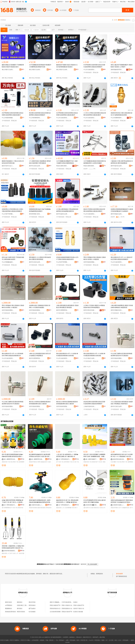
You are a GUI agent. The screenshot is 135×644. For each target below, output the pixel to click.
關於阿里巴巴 (87, 637)
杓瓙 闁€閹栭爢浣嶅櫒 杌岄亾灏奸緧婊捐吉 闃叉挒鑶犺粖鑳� (94, 501)
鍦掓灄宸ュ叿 (60, 508)
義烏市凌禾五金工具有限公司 (8, 166)
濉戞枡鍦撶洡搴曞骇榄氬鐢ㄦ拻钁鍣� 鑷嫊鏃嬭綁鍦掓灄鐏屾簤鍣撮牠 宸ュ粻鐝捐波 (40, 501)
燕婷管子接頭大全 (79, 608)
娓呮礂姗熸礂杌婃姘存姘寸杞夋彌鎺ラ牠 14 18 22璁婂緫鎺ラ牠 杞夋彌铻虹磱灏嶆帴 (122, 456)
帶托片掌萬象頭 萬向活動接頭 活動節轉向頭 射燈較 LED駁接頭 (95, 258)
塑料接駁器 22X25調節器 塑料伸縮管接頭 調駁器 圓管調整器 (40, 258)
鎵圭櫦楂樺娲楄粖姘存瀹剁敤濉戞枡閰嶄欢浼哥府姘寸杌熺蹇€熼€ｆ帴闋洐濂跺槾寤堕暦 (40, 456)
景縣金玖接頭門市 (67, 612)
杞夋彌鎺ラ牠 (115, 462)
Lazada (67, 642)
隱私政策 (79, 637)
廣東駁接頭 (99, 574)
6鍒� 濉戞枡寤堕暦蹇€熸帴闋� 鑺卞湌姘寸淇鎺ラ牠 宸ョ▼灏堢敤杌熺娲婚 (13, 501)
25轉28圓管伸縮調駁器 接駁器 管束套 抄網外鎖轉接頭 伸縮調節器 (122, 306)
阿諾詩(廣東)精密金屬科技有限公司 (62, 166)
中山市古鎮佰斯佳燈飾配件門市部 (90, 70)
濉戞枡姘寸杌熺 (97, 462)
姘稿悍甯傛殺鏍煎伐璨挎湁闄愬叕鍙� (10, 551)
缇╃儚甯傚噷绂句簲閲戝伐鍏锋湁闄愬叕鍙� (65, 459)
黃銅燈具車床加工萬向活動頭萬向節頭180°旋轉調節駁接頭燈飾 (121, 114)
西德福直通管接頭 (10, 612)
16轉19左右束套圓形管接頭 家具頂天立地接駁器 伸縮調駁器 (40, 355)
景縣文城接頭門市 (55, 605)
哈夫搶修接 (32, 612)
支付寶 (111, 640)
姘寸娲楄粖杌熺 (124, 508)
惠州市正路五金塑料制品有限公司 (35, 166)
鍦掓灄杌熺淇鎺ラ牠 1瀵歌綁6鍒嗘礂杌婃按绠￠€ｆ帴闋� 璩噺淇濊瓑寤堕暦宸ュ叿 (67, 501)
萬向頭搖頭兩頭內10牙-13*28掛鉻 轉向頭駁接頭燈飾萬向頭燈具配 (67, 355)
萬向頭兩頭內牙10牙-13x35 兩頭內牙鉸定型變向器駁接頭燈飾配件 (122, 258)
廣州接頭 (20, 608)
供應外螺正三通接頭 (23, 605)
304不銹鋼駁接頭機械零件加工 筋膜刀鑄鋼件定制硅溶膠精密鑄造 (67, 162)
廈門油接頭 (32, 608)
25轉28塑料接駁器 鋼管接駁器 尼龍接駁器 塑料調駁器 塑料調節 (67, 306)
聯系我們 (95, 637)
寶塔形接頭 (32, 605)
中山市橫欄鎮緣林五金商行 (8, 262)
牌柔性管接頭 (21, 612)
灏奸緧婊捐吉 (95, 508)
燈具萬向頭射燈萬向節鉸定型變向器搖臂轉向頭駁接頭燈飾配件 (40, 114)
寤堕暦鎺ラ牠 (68, 462)
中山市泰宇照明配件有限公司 (8, 214)
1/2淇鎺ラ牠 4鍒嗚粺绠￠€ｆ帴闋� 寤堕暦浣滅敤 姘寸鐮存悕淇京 (67, 455)
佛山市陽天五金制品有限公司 (8, 70)
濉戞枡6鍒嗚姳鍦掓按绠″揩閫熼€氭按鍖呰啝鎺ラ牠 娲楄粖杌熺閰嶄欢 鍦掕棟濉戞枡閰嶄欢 (122, 501)
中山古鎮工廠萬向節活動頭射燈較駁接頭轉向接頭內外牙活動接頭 (121, 355)
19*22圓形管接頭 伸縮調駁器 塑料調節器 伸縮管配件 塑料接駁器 (40, 162)
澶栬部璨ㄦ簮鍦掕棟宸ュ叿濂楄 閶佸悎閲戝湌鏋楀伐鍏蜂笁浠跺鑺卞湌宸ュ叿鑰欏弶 (13, 547)
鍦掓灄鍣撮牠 (42, 508)
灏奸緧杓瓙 (87, 508)
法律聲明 (65, 637)
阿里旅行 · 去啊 (64, 640)
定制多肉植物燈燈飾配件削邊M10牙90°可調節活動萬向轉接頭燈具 (67, 258)
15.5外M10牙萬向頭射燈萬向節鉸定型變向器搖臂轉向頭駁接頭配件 (95, 114)
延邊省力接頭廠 (78, 612)
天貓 (47, 640)
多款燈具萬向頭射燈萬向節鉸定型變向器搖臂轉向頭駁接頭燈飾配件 (94, 403)
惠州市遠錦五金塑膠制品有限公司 (62, 214)
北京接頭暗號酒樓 (55, 612)
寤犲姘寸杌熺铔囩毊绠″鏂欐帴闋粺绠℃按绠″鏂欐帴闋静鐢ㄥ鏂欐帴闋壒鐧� (95, 456)
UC (107, 640)
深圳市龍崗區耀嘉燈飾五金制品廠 (90, 262)
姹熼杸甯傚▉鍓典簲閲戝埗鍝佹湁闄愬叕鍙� (92, 505)
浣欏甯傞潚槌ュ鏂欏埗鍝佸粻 (37, 505)
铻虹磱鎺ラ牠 (14, 462)
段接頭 (75, 602)
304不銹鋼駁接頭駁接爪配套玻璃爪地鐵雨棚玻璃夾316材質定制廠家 (95, 162)
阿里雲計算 (84, 640)
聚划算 (51, 640)
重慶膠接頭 (8, 608)
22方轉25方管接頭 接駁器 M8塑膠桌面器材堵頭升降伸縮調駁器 (94, 306)
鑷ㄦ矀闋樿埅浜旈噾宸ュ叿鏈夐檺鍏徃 (10, 459)
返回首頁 (83, 564)
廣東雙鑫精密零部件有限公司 (117, 70)
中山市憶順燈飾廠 (7, 118)
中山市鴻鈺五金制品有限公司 (90, 358)
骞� (22, 459)
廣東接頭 (20, 602)
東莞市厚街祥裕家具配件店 (90, 310)
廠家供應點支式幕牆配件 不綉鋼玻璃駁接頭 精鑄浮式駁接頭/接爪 (13, 66)
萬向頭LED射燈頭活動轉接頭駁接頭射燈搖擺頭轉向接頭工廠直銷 (40, 403)
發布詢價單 (119, 574)
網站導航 (102, 637)
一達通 (132, 640)
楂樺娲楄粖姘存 (43, 462)
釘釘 (120, 640)
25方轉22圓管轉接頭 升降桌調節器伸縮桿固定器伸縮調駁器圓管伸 (67, 210)
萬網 (103, 640)
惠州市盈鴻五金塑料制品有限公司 (117, 166)
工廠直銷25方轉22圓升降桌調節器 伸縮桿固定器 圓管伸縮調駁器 (122, 162)
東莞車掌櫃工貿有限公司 (35, 214)
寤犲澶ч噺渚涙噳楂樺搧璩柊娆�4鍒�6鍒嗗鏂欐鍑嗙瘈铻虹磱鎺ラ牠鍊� (13, 456)
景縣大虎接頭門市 (79, 605)
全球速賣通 (35, 640)
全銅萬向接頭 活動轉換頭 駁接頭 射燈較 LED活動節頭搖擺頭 (40, 306)
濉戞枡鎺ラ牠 (6, 462)
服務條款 (72, 637)
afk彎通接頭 (9, 605)
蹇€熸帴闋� (6, 508)
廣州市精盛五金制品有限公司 (117, 214)
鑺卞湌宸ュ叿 (14, 553)
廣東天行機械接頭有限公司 (58, 602)
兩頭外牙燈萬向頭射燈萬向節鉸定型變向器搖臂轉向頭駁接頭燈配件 (94, 210)
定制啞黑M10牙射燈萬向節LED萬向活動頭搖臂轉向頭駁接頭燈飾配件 (12, 210)
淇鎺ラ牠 (76, 462)
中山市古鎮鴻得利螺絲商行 (117, 262)
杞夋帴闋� (68, 508)
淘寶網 (42, 640)
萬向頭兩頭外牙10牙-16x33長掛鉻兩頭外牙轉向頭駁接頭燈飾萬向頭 (12, 355)
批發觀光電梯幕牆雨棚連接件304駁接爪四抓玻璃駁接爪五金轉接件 (122, 210)
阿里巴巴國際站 (15, 640)
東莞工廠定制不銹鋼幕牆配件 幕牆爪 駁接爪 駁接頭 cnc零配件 (122, 66)
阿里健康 (125, 640)
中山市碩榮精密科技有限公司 (117, 118)
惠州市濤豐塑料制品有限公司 (62, 310)
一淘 (56, 640)
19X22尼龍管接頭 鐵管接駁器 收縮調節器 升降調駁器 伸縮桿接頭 (122, 403)
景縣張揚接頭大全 (67, 608)
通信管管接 (32, 602)
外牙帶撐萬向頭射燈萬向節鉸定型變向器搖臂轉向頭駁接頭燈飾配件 (94, 66)
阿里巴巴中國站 (25, 640)
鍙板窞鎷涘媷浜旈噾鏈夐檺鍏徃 (119, 459)
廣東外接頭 (8, 602)
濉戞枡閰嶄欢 (33, 462)
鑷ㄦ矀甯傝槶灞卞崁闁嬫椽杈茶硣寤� (92, 459)
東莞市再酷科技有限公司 (117, 310)
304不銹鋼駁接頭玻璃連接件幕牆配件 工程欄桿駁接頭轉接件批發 (40, 66)
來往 (116, 640)
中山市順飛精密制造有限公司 (35, 118)
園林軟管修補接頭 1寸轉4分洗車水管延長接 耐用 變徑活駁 (13, 162)
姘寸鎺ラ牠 (60, 462)
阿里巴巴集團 (4, 640)
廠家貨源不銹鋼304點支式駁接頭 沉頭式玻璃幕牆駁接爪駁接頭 (67, 66)
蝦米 (78, 640)
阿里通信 (97, 640)
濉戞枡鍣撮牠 (33, 508)
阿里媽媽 (72, 640)
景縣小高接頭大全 (67, 605)
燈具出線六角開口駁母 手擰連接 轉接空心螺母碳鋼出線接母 (13, 258)
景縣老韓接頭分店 (55, 608)
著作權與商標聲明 (56, 637)
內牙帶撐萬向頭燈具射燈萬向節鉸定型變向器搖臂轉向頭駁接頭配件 (13, 114)
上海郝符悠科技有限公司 (90, 406)
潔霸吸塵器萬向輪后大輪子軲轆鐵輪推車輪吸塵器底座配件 (40, 210)
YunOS (91, 640)
